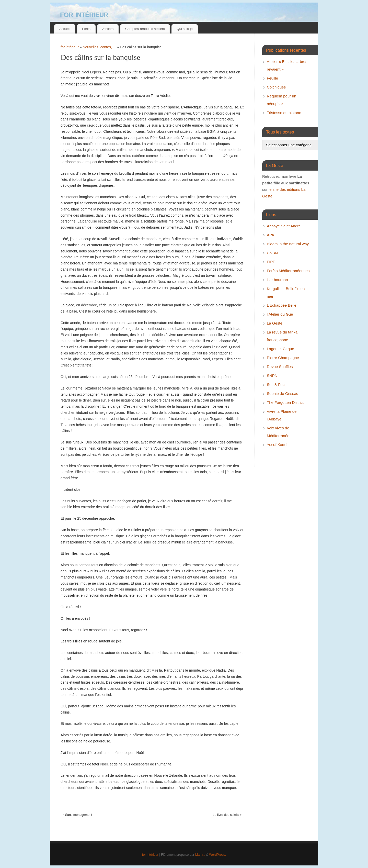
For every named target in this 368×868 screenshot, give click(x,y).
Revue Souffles (280, 367)
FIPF (271, 262)
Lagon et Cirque (280, 349)
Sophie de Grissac (283, 393)
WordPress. (217, 855)
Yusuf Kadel (277, 445)
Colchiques (276, 87)
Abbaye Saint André (284, 226)
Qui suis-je (185, 29)
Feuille (272, 78)
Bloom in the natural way (288, 244)
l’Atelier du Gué (280, 314)
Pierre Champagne (283, 358)
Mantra (200, 855)
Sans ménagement (77, 815)
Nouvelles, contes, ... (99, 47)
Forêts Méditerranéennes (288, 271)
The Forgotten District (285, 402)
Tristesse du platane (284, 113)
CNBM (272, 253)
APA (271, 235)
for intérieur (84, 14)
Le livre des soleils (227, 815)
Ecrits (86, 29)
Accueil (65, 29)
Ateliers (108, 29)
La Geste (275, 323)
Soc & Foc (276, 385)
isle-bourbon (277, 280)
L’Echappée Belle (282, 305)
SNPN (272, 376)
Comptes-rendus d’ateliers (145, 29)
